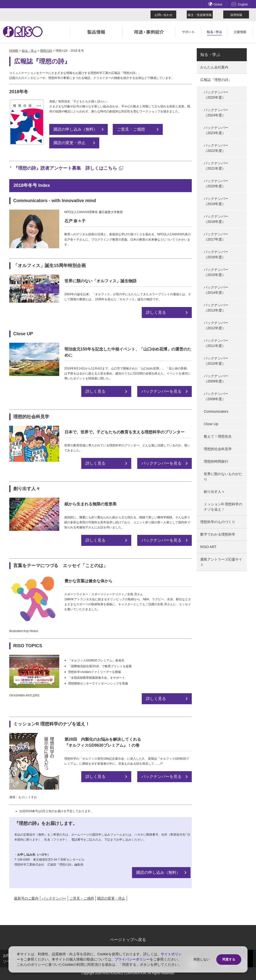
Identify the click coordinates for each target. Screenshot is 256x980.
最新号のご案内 (26, 898)
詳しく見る (156, 312)
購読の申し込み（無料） (75, 129)
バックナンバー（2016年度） (216, 254)
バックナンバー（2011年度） (216, 343)
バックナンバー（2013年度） (216, 308)
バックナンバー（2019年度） (216, 201)
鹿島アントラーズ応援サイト (221, 562)
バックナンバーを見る (161, 391)
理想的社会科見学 (218, 449)
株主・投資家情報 (200, 15)
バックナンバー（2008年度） (216, 396)
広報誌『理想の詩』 (216, 80)
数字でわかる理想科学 (218, 534)
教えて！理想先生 (218, 436)
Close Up (211, 424)
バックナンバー (54, 898)
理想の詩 (46, 51)
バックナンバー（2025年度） (216, 95)
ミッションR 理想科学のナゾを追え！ (223, 507)
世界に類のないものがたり (223, 477)
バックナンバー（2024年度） (216, 113)
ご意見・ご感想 (131, 129)
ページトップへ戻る (128, 940)
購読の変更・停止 (69, 143)
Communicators (216, 411)
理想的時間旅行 (216, 461)
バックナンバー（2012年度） (216, 325)
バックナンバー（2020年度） (216, 183)
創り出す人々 (214, 492)
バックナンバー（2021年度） (216, 166)
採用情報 (236, 15)
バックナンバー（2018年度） (216, 219)
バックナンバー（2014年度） (216, 290)
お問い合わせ (163, 15)
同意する (229, 959)
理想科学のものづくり (218, 522)
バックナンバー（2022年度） (216, 148)
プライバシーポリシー (132, 959)
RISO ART (208, 547)
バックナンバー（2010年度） (216, 361)
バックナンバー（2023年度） (216, 130)
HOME (14, 51)
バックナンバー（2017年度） (216, 237)
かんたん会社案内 (214, 67)
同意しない (202, 959)
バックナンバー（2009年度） (216, 379)
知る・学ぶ (29, 51)
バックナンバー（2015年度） (216, 272)
